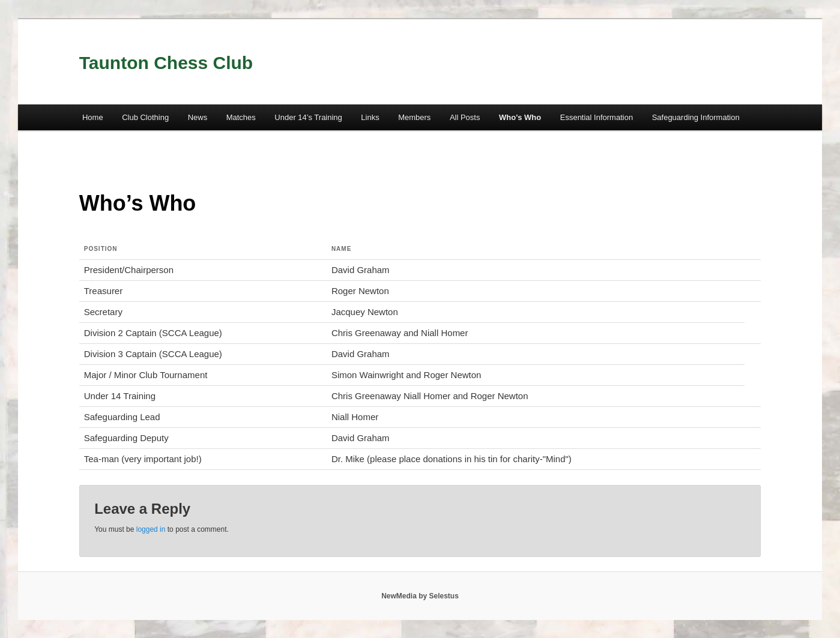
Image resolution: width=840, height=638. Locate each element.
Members (414, 117)
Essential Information (597, 117)
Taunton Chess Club (166, 63)
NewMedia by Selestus (420, 596)
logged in (151, 529)
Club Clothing (145, 117)
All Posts (465, 117)
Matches (241, 117)
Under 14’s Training (308, 117)
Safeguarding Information (696, 117)
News (198, 117)
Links (370, 117)
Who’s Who (520, 117)
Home (93, 117)
